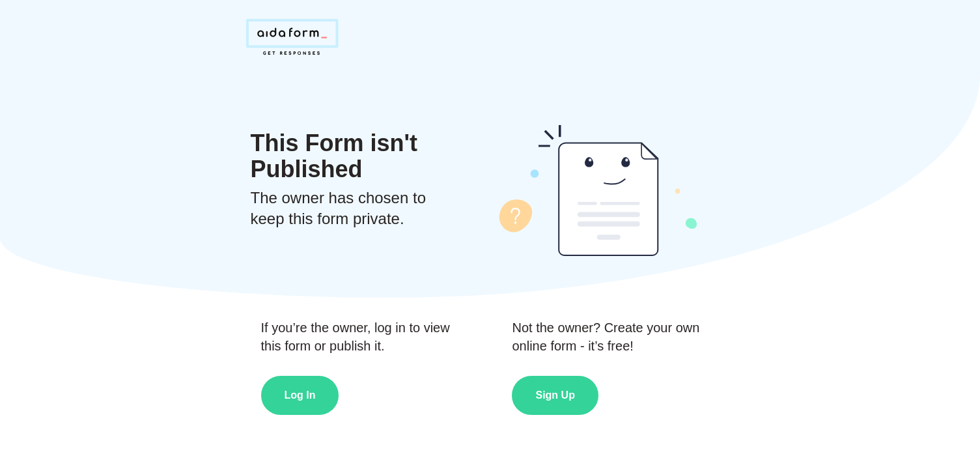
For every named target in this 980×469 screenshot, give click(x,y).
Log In (300, 395)
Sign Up (555, 395)
